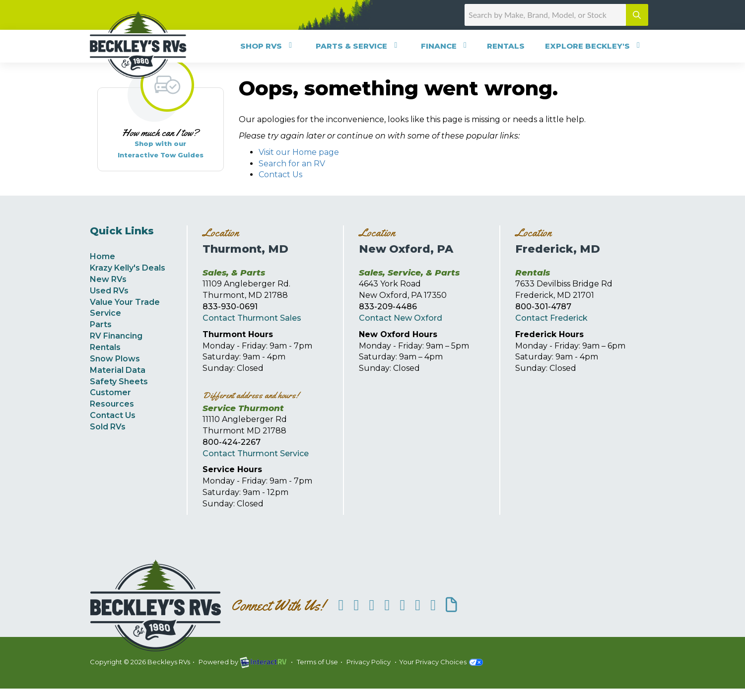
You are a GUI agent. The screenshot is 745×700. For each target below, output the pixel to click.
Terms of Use (317, 662)
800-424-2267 (232, 442)
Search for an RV (292, 164)
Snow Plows (115, 359)
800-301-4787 (543, 307)
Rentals (506, 46)
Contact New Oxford (401, 318)
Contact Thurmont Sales (252, 318)
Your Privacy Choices (441, 662)
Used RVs (109, 291)
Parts (101, 324)
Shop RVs (268, 46)
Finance (445, 46)
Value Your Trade (125, 302)
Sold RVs (108, 427)
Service (105, 313)
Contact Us (280, 175)
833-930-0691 (230, 307)
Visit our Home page (299, 152)
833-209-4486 (388, 307)
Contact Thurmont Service (256, 454)
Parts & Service (358, 46)
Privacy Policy (369, 662)
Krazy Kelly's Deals (128, 268)
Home (102, 256)
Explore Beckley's (594, 46)
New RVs (108, 279)
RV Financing (116, 336)
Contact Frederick (551, 318)
